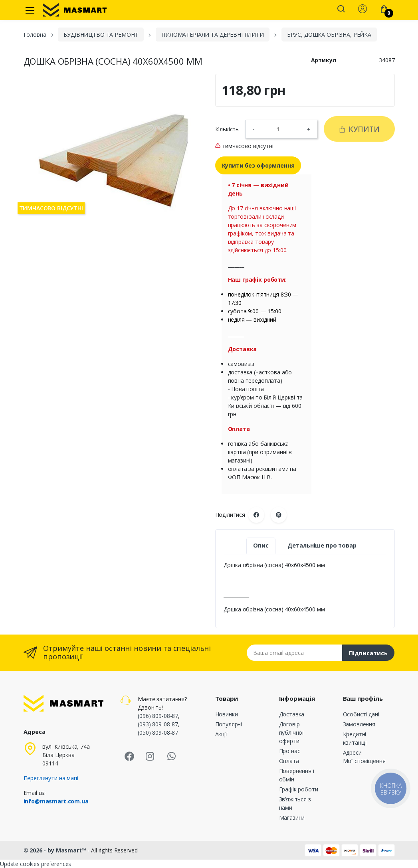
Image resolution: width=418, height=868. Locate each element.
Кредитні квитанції (355, 738)
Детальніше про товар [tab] (322, 545)
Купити (359, 129)
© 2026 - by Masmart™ (56, 850)
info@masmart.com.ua (56, 801)
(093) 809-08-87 (158, 724)
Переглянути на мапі (51, 778)
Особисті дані (361, 714)
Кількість (227, 129)
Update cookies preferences (36, 864)
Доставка (292, 714)
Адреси (352, 752)
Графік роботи (299, 789)
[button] (341, 10)
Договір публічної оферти (292, 733)
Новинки (227, 714)
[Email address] (295, 653)
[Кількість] (281, 129)
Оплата (289, 761)
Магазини (292, 818)
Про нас (290, 751)
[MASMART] (75, 10)
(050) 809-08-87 (158, 733)
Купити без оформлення (258, 165)
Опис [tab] (261, 545)
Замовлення (359, 724)
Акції (221, 734)
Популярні (229, 724)
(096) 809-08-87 (158, 716)
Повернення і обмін (297, 775)
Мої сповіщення (364, 761)
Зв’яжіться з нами (295, 803)
